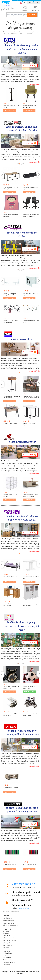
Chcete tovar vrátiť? (22, 900)
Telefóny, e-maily (8, 918)
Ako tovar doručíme (9, 940)
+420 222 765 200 (23, 884)
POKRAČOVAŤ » (35, 85)
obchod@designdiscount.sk (24, 892)
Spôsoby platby (8, 943)
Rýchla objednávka (9, 962)
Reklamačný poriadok (10, 938)
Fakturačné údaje (8, 921)
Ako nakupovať (8, 945)
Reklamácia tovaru (21, 905)
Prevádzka (6, 916)
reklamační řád (24, 908)
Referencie (6, 965)
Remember (26, 833)
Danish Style (20, 149)
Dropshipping (7, 960)
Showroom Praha (8, 923)
